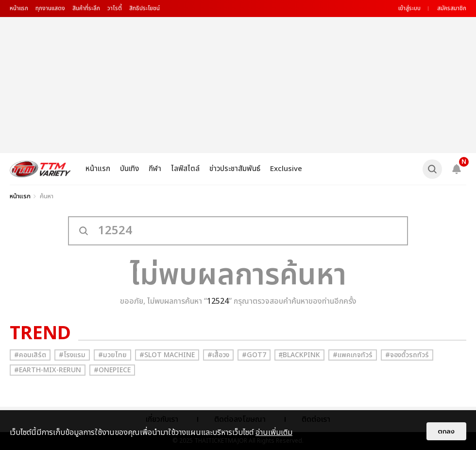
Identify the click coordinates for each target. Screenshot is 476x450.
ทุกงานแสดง (50, 8)
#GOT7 (254, 355)
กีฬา (155, 169)
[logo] (40, 169)
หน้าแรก (19, 8)
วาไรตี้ (115, 8)
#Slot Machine (167, 355)
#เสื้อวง (218, 355)
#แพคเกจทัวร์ (353, 355)
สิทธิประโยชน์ (144, 8)
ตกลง (446, 431)
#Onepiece (112, 370)
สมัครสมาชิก (452, 8)
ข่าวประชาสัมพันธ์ (235, 169)
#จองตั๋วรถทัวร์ (407, 355)
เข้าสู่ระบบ (409, 8)
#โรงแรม (72, 355)
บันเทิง (129, 169)
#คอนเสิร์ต (30, 355)
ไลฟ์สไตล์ (185, 169)
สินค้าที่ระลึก (86, 8)
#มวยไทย (112, 355)
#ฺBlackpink (299, 355)
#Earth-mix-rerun (48, 370)
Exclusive (286, 169)
